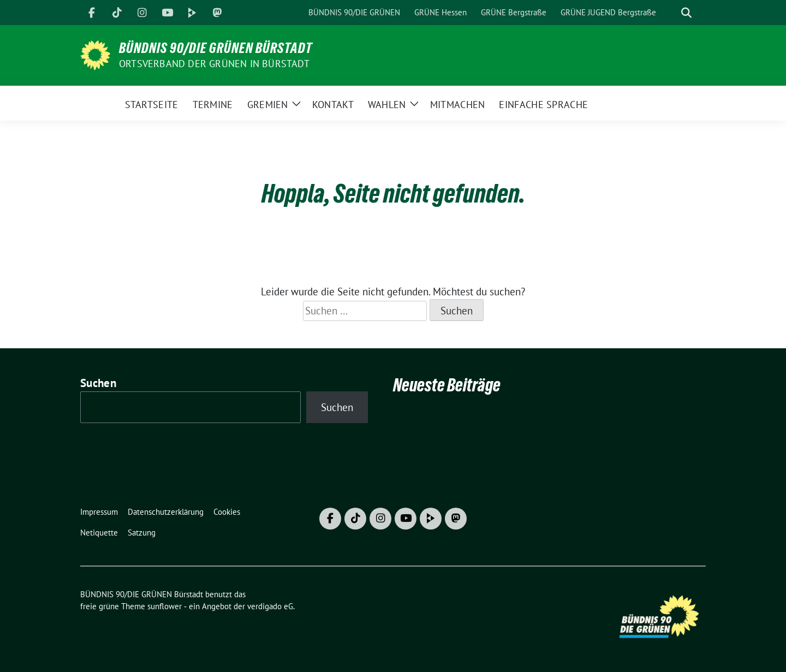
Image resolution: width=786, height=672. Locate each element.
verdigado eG (270, 606)
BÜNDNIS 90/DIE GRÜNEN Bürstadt (216, 48)
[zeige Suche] (686, 13)
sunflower (165, 606)
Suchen (98, 383)
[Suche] (671, 13)
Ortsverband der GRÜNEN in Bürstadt (214, 64)
